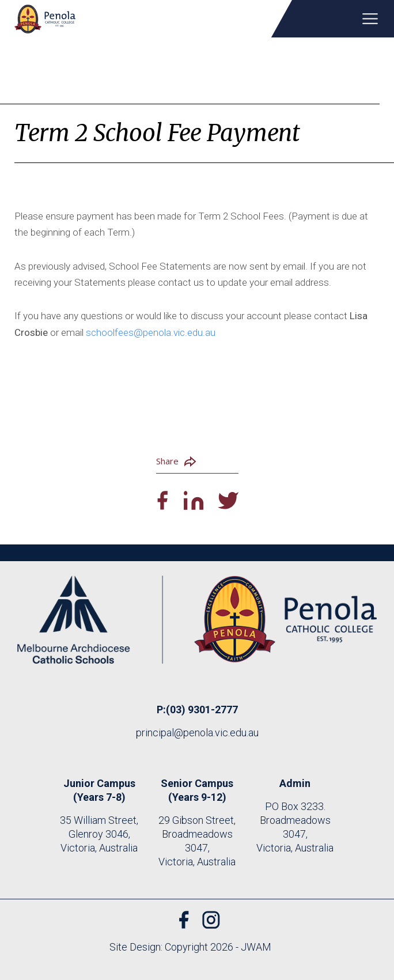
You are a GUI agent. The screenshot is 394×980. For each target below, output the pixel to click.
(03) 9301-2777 (202, 710)
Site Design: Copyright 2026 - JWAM (190, 947)
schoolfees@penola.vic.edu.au (151, 332)
